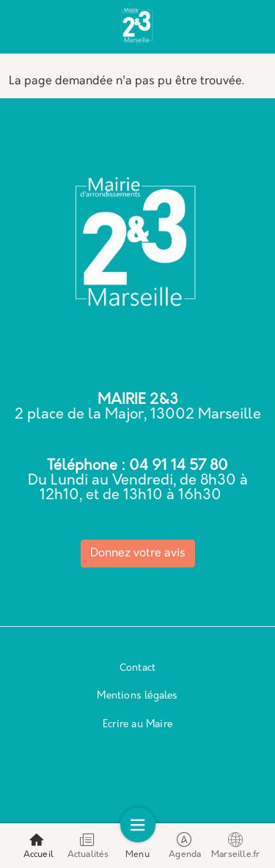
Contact (137, 668)
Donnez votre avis (138, 553)
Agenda (185, 846)
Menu (137, 846)
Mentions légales (137, 696)
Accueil (38, 846)
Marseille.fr (235, 846)
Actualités (88, 846)
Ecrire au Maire (137, 725)
